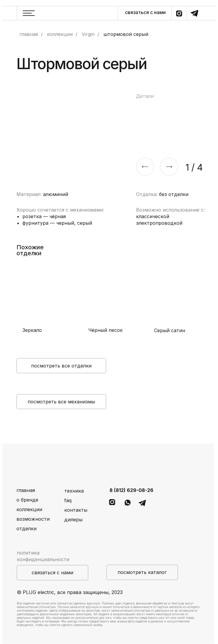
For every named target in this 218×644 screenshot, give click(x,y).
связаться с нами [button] (145, 12)
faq (68, 500)
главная (29, 34)
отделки (26, 528)
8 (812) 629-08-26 (131, 490)
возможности (33, 519)
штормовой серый (126, 34)
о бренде (27, 500)
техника (74, 491)
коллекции (60, 34)
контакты (76, 510)
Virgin (88, 34)
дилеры (73, 520)
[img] (46, 297)
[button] (52, 573)
